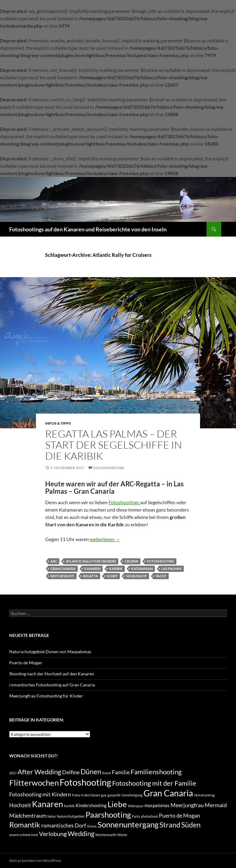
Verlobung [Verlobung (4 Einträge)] (53, 834)
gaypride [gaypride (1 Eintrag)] (114, 795)
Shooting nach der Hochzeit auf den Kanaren (52, 674)
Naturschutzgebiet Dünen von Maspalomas (50, 652)
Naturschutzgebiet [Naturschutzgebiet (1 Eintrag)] (71, 816)
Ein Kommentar (109, 468)
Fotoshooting (161, 561)
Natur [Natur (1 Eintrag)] (52, 816)
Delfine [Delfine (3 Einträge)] (71, 772)
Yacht (161, 576)
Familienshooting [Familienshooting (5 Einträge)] (156, 772)
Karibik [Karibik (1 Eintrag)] (69, 806)
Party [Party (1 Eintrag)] (136, 816)
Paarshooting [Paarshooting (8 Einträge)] (108, 815)
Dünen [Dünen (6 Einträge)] (91, 772)
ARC (54, 561)
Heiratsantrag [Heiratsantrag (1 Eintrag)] (204, 795)
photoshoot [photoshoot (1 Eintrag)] (149, 816)
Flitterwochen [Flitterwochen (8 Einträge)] (34, 783)
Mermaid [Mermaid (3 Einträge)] (216, 805)
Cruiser (132, 561)
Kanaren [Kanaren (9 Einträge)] (47, 804)
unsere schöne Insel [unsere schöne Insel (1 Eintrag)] (24, 835)
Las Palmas (171, 569)
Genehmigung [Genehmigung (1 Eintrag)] (132, 795)
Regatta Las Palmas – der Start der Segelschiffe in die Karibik (114, 445)
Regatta (90, 576)
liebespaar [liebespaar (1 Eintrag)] (136, 806)
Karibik (116, 569)
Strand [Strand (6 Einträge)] (170, 825)
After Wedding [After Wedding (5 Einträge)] (39, 772)
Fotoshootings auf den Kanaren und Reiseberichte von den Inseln (88, 229)
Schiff (112, 576)
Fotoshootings (124, 502)
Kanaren (92, 569)
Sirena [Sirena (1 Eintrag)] (92, 826)
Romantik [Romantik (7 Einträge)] (25, 825)
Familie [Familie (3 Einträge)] (121, 772)
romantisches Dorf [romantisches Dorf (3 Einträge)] (64, 825)
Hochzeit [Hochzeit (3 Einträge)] (20, 805)
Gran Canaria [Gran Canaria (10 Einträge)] (168, 793)
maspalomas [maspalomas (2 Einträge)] (157, 805)
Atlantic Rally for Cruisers (91, 561)
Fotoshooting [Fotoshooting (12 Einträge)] (85, 782)
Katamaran (142, 569)
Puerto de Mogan (26, 663)
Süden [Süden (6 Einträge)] (191, 825)
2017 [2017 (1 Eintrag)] (13, 773)
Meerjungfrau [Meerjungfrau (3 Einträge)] (187, 805)
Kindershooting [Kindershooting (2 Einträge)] (91, 805)
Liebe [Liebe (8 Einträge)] (117, 804)
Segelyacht (137, 576)
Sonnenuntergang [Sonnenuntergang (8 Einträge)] (128, 824)
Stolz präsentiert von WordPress (35, 860)
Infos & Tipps (58, 423)
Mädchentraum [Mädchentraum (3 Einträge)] (28, 816)
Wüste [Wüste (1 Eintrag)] (122, 835)
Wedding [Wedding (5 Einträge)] (81, 834)
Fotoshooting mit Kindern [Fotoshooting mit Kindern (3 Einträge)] (40, 794)
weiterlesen (105, 539)
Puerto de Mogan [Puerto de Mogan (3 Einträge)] (179, 816)
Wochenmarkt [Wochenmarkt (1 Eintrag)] (106, 835)
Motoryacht (62, 576)
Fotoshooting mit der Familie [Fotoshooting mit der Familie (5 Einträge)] (154, 783)
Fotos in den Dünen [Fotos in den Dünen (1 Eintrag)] (86, 795)
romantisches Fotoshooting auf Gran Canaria (52, 685)
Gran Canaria (63, 569)
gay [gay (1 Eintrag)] (104, 795)
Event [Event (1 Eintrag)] (107, 773)
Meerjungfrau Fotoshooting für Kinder (46, 696)
